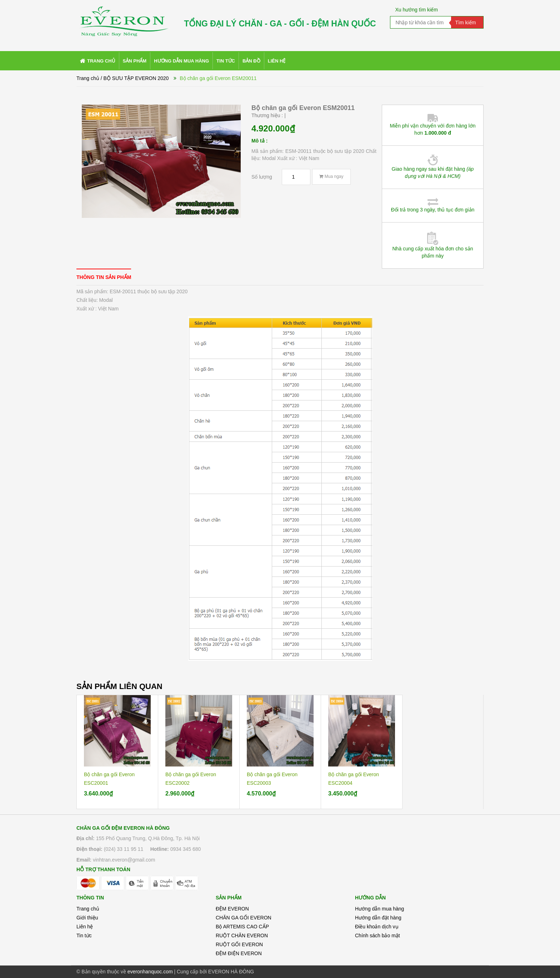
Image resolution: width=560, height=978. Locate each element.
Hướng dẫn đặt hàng (378, 918)
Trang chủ (88, 909)
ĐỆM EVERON (232, 909)
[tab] (104, 277)
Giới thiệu (87, 918)
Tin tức (84, 935)
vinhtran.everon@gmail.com (124, 860)
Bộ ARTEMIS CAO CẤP (242, 927)
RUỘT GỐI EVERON (239, 944)
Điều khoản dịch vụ (377, 927)
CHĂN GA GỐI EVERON (244, 918)
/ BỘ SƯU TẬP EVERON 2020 (135, 78)
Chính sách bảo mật (377, 935)
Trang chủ (88, 78)
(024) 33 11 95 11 (124, 849)
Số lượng (262, 177)
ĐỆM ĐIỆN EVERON (239, 953)
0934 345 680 (186, 849)
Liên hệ (85, 927)
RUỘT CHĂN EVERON (242, 935)
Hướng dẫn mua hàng (379, 909)
